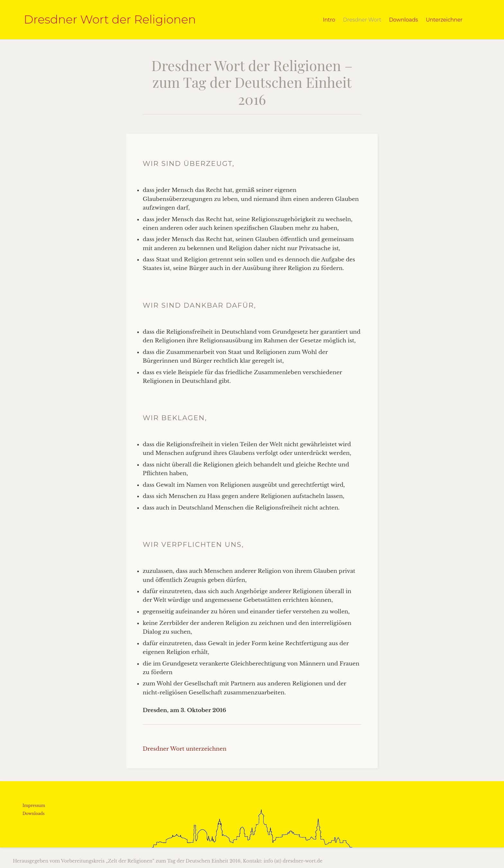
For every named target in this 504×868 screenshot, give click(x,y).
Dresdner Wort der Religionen (110, 19)
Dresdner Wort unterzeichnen (185, 749)
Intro (329, 20)
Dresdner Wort (362, 20)
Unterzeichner (444, 20)
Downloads (403, 20)
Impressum (34, 805)
